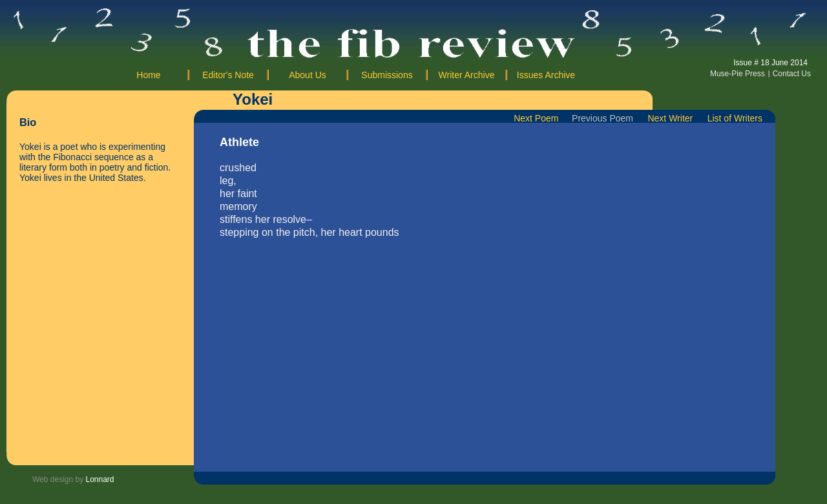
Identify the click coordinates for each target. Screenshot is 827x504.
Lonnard (100, 479)
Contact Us (792, 74)
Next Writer (673, 118)
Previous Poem (602, 118)
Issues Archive (546, 75)
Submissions (387, 75)
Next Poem (541, 118)
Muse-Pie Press (738, 74)
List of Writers (735, 118)
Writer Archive (467, 75)
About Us (308, 75)
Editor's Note (228, 75)
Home (148, 75)
